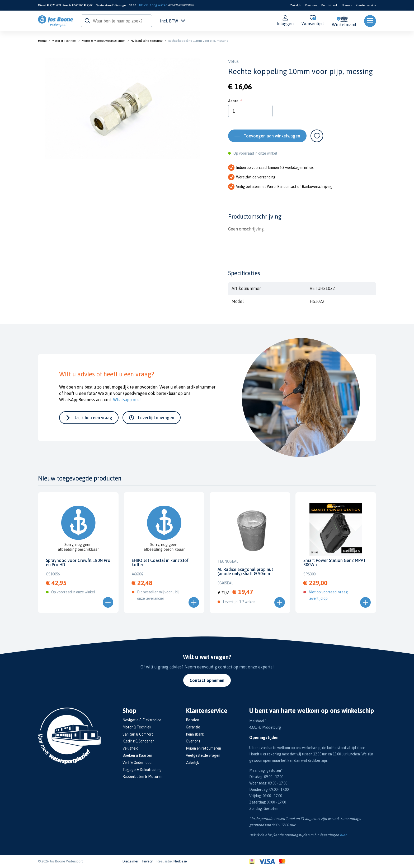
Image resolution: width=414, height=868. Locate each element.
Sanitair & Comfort (138, 734)
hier (343, 835)
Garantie (193, 727)
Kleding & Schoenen (138, 741)
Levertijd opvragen (156, 418)
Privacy (147, 861)
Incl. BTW (173, 21)
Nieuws (347, 5)
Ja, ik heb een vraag (93, 418)
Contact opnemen (207, 680)
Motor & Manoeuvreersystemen (103, 41)
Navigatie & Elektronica (142, 720)
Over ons (311, 5)
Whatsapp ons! (127, 400)
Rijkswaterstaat (184, 5)
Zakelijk (296, 5)
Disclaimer (130, 861)
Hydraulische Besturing (147, 41)
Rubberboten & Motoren (142, 777)
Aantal (234, 101)
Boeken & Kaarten (137, 755)
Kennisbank (330, 5)
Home (42, 41)
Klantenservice (366, 5)
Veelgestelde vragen (203, 755)
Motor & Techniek (64, 41)
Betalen (192, 720)
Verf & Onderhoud (137, 763)
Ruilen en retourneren (203, 748)
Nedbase (180, 861)
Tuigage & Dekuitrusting (142, 770)
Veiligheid (130, 748)
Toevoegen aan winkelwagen (272, 136)
